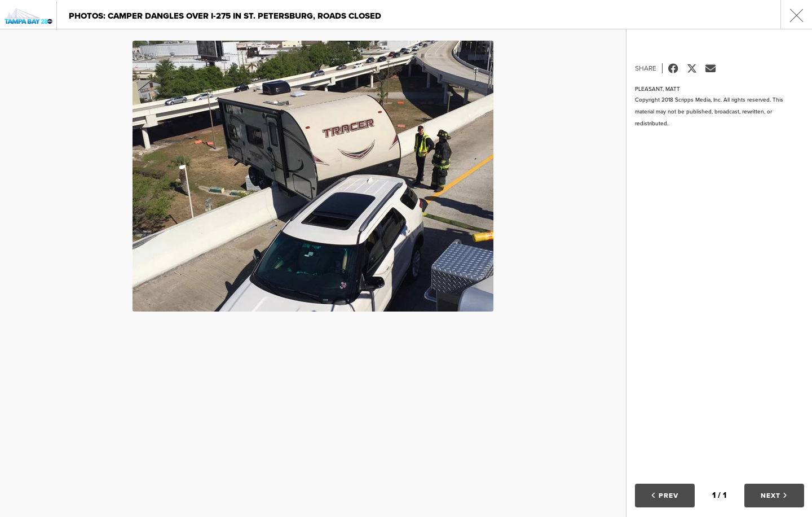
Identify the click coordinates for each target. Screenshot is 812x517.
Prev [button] (665, 496)
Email (715, 68)
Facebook (678, 68)
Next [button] (774, 496)
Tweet (696, 68)
